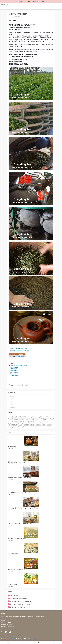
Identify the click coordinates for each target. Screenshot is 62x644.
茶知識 (11, 405)
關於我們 (6, 616)
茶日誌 (11, 399)
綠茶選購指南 (13, 371)
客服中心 (43, 616)
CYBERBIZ (33, 639)
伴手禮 (37, 417)
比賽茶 (41, 417)
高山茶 (32, 419)
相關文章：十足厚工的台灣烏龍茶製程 (20, 351)
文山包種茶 (38, 419)
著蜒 (10, 424)
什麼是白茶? (13, 374)
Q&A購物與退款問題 (36, 616)
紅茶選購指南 (13, 369)
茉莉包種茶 (43, 422)
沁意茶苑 (27, 419)
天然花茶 (47, 419)
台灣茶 (10, 417)
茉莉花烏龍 (37, 422)
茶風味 (11, 402)
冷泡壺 (15, 422)
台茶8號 (10, 427)
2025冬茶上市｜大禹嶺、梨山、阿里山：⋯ (20, 607)
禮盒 (33, 417)
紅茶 (18, 417)
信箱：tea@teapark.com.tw (7, 626)
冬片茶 (15, 417)
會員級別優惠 (23, 616)
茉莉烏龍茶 (50, 422)
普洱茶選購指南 (14, 372)
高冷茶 (26, 422)
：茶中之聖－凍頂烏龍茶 (21, 349)
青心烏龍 (31, 422)
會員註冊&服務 (16, 616)
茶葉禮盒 (22, 419)
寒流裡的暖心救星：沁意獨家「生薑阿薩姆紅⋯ (21, 601)
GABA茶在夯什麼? (15, 376)
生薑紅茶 (28, 417)
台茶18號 (49, 424)
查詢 (2, 616)
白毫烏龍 (26, 424)
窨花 (18, 422)
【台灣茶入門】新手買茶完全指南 (18, 365)
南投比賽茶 (47, 417)
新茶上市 (23, 417)
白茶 (22, 422)
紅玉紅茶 (16, 427)
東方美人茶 (15, 424)
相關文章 (12, 349)
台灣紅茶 (21, 427)
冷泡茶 (52, 419)
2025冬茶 (16, 419)
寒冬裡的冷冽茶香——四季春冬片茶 (18, 598)
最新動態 (12, 397)
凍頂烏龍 (11, 419)
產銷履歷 (12, 407)
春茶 (43, 419)
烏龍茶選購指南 (14, 367)
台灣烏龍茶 (19, 385)
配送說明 (29, 616)
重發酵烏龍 (32, 424)
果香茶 (10, 422)
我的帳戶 (10, 616)
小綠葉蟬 (20, 424)
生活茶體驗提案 (13, 596)
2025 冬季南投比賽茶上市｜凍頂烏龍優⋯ (19, 604)
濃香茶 (26, 385)
